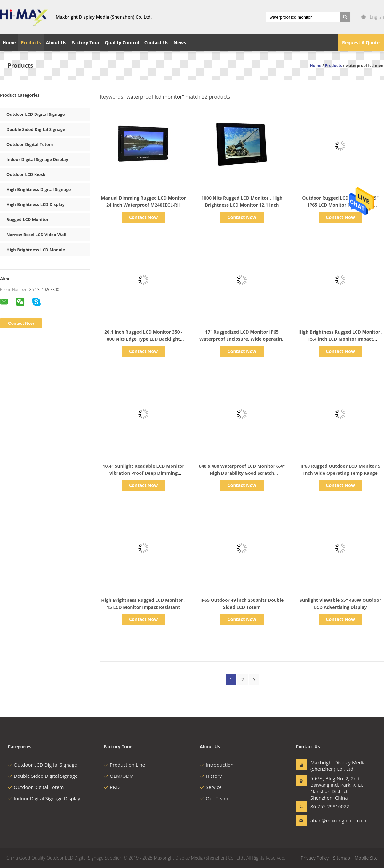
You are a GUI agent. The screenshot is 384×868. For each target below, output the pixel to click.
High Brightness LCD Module (36, 250)
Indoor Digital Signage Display (37, 159)
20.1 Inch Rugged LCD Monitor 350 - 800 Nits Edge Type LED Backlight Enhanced (143, 339)
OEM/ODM (119, 776)
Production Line (124, 765)
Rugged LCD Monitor (28, 219)
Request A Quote (361, 42)
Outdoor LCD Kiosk (26, 174)
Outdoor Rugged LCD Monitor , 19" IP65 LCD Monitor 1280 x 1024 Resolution (340, 205)
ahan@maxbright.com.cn (331, 820)
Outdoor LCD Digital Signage (36, 114)
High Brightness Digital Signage (39, 189)
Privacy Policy (315, 858)
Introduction (217, 765)
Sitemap (342, 858)
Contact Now (143, 217)
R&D (112, 787)
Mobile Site (366, 858)
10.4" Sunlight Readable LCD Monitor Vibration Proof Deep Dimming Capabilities (143, 473)
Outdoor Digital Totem (30, 144)
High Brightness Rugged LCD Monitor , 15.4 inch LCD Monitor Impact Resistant (340, 339)
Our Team (214, 798)
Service (211, 787)
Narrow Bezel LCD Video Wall (36, 235)
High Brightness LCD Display (36, 204)
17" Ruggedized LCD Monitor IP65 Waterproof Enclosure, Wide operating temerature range (242, 339)
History (211, 776)
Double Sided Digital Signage (36, 129)
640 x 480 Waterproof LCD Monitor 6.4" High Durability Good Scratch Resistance (242, 473)
